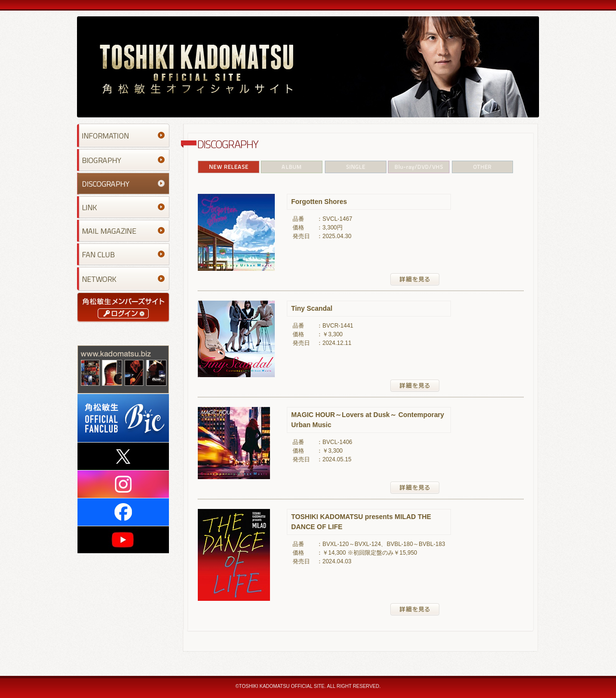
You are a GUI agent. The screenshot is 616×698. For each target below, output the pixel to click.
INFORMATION (123, 135)
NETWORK (123, 279)
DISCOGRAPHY (123, 184)
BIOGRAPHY (123, 160)
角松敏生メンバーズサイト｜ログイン (123, 307)
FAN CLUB (123, 254)
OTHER (482, 167)
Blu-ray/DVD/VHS (419, 167)
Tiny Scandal (312, 308)
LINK (123, 207)
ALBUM (292, 167)
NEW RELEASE (229, 167)
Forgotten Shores (319, 202)
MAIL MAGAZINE (123, 231)
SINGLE (356, 167)
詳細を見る (415, 279)
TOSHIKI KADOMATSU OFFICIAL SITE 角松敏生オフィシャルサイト (308, 67)
